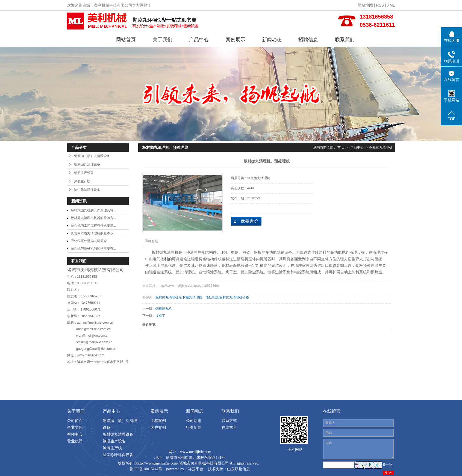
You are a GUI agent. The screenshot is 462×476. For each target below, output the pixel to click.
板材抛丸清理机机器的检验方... (93, 218)
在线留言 (229, 427)
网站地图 (365, 5)
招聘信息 (308, 40)
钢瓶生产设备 (84, 173)
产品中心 (199, 40)
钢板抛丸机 (164, 309)
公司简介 (75, 421)
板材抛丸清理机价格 (234, 297)
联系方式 (229, 421)
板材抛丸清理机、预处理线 (199, 297)
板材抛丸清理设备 (87, 164)
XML (391, 5)
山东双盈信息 (239, 469)
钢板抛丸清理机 (381, 147)
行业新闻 (194, 427)
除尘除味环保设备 (87, 190)
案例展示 (236, 40)
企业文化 (75, 427)
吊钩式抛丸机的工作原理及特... (93, 210)
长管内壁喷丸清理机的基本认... (93, 233)
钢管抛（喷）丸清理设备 (92, 156)
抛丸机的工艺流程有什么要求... (93, 226)
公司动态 (194, 421)
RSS (380, 5)
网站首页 (126, 40)
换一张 (388, 465)
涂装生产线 (82, 181)
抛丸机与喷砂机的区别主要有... (93, 249)
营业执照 (75, 441)
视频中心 (75, 434)
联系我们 (345, 40)
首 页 (341, 147)
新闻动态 (272, 40)
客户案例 (158, 427)
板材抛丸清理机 (167, 297)
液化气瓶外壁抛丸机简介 (89, 241)
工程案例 (158, 421)
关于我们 (163, 40)
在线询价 (246, 221)
